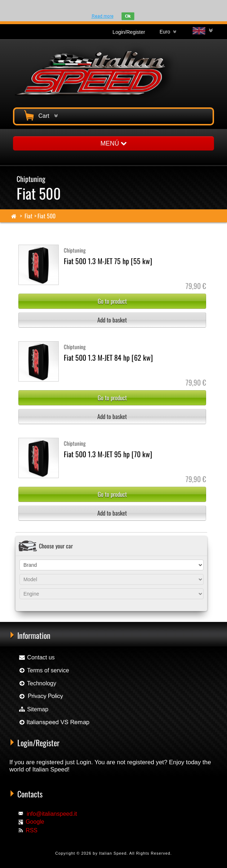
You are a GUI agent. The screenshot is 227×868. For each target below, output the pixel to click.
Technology (37, 683)
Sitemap (33, 709)
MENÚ (113, 143)
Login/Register (129, 32)
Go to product (112, 301)
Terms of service (44, 670)
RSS (32, 830)
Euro (168, 32)
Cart (40, 115)
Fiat (28, 216)
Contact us (37, 657)
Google (35, 822)
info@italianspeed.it (52, 814)
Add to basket (112, 320)
